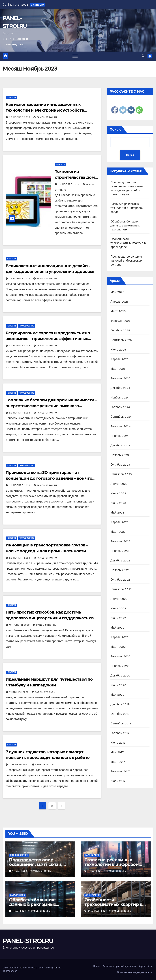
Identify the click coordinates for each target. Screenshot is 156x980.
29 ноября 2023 (20, 117)
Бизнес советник (19, 855)
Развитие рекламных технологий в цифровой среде (127, 208)
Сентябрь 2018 (121, 723)
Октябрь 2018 (120, 714)
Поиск (115, 130)
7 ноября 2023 (19, 692)
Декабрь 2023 (120, 445)
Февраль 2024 (120, 426)
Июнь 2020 (118, 685)
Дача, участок (17, 895)
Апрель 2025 (119, 359)
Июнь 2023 (118, 503)
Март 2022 (118, 647)
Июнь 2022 (118, 618)
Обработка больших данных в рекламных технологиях (125, 225)
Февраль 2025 (120, 378)
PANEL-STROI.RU (28, 941)
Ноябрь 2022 (120, 570)
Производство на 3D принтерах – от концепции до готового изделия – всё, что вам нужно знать (49, 478)
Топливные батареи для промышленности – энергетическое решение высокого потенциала (51, 406)
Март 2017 (118, 762)
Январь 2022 (119, 666)
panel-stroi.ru (45, 117)
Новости (11, 97)
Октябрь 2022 (120, 580)
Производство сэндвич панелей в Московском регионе (126, 261)
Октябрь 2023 (120, 465)
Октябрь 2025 (120, 330)
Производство (26, 326)
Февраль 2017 (120, 771)
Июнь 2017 (118, 743)
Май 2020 (117, 695)
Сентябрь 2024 (121, 417)
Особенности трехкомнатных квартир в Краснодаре (128, 243)
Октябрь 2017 (120, 733)
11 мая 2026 (95, 871)
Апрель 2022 (119, 637)
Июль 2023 (118, 493)
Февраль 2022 (120, 656)
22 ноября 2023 (20, 279)
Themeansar (10, 971)
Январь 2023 (119, 551)
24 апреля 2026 (98, 911)
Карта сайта (145, 966)
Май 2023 (117, 513)
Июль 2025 (118, 350)
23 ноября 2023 (69, 184)
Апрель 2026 (119, 302)
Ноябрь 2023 (120, 455)
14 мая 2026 (20, 871)
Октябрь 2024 (120, 407)
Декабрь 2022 (120, 560)
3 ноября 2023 (19, 765)
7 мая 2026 (20, 911)
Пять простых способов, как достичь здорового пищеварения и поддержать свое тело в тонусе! (52, 618)
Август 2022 (119, 599)
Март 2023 (118, 532)
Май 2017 (117, 752)
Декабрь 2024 (120, 388)
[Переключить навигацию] (75, 56)
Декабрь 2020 (120, 675)
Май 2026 (117, 292)
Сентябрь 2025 (121, 340)
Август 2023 (119, 484)
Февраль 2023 (120, 541)
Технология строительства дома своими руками (76, 177)
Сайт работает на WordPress (19, 968)
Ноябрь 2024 (120, 397)
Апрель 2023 (119, 522)
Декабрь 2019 (120, 704)
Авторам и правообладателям (119, 966)
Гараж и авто (92, 855)
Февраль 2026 (120, 321)
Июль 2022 (118, 608)
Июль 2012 (118, 781)
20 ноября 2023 (20, 346)
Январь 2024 (119, 436)
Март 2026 (118, 311)
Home (96, 966)
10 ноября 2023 (20, 625)
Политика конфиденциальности (134, 972)
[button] (143, 56)
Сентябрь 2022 (121, 589)
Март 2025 (118, 369)
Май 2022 (117, 628)
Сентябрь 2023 (121, 474)
